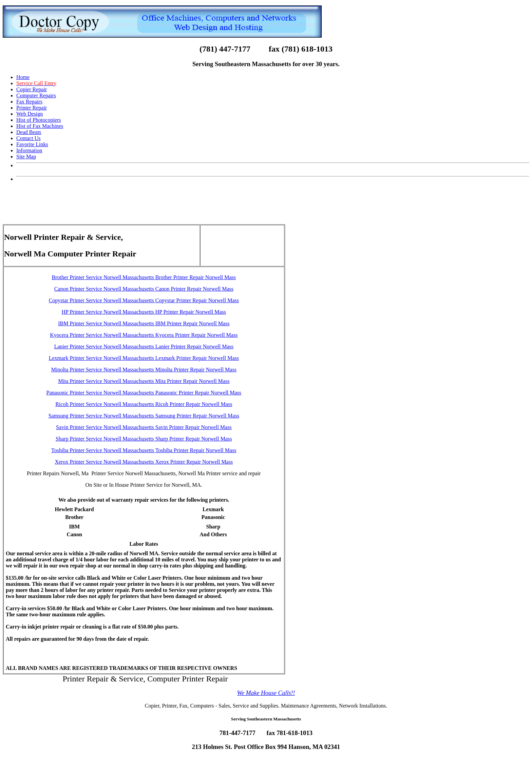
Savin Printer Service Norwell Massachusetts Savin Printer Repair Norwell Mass (144, 427)
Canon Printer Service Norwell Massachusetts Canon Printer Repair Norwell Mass (144, 289)
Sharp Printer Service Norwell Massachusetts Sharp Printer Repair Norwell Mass (144, 439)
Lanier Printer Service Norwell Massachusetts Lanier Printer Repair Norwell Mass (144, 346)
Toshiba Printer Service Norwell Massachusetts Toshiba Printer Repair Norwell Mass (144, 450)
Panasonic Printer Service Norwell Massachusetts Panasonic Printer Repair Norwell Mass (144, 393)
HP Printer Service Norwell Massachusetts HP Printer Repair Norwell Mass (144, 312)
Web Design (30, 114)
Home (23, 77)
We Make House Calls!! (266, 693)
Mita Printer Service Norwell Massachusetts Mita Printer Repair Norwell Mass (144, 381)
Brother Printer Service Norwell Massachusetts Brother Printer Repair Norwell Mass (144, 277)
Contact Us (28, 138)
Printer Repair (32, 108)
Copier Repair (32, 89)
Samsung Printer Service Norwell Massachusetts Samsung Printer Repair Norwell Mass (144, 416)
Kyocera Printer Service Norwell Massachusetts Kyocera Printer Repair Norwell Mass (144, 335)
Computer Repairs (36, 95)
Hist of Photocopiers (39, 120)
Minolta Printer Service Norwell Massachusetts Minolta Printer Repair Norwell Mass (144, 370)
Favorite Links (32, 144)
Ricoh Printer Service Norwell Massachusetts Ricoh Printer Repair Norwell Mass (144, 404)
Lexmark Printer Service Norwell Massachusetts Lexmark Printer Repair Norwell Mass (144, 358)
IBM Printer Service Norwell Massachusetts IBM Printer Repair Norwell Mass (144, 323)
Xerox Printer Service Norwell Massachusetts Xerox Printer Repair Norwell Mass (144, 462)
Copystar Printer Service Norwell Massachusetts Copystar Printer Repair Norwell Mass (144, 300)
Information (29, 150)
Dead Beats (29, 132)
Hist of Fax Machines (40, 126)
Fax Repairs (29, 102)
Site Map (26, 157)
